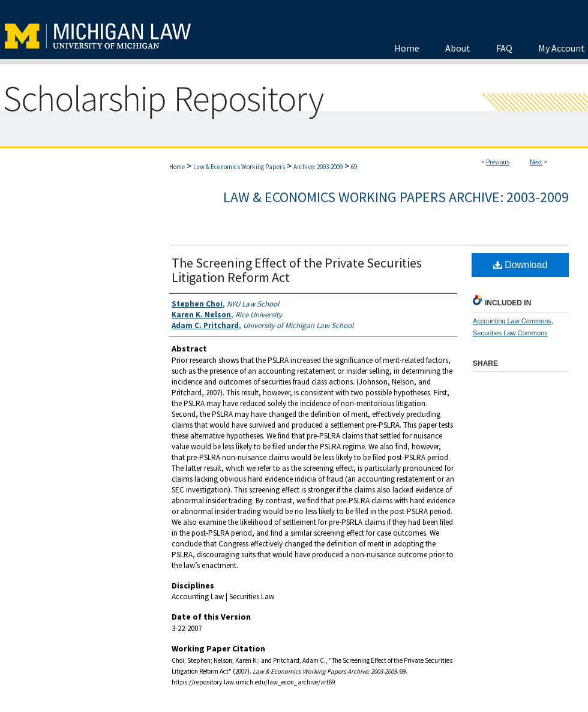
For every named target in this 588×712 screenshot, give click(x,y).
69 (354, 167)
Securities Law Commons (510, 333)
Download (520, 265)
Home (177, 167)
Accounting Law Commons (512, 321)
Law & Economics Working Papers (239, 167)
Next (536, 162)
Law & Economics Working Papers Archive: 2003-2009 (396, 197)
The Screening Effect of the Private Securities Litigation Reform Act (297, 270)
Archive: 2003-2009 (318, 167)
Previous (498, 162)
